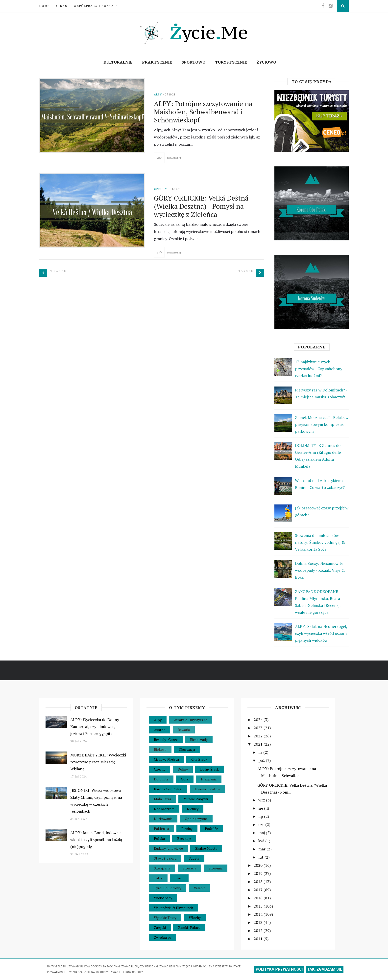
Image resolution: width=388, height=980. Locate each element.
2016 (259, 898)
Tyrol (179, 878)
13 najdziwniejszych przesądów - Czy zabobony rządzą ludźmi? (319, 369)
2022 (259, 736)
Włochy (195, 918)
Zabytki (160, 927)
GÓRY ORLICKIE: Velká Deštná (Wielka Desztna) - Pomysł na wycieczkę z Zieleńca (201, 206)
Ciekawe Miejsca (166, 759)
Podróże (211, 829)
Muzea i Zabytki (196, 799)
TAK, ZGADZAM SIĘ (325, 969)
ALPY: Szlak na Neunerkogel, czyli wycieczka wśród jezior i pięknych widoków (321, 633)
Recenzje (184, 838)
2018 (259, 882)
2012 (259, 931)
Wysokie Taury (165, 918)
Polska (159, 838)
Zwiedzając (162, 937)
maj (262, 833)
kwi (262, 841)
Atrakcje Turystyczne (191, 720)
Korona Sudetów (207, 789)
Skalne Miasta (206, 848)
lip (261, 816)
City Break (199, 759)
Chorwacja (187, 749)
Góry (185, 779)
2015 (259, 906)
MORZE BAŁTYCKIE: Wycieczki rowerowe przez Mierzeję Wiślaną (98, 762)
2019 (259, 873)
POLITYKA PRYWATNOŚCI (279, 969)
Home (45, 6)
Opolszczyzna (196, 819)
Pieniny (187, 829)
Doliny (183, 769)
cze (262, 824)
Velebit (199, 888)
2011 (259, 939)
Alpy (158, 94)
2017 (259, 890)
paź (262, 760)
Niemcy (193, 809)
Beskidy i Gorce (166, 740)
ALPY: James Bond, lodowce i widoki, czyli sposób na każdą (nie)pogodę (96, 840)
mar (262, 849)
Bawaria (184, 730)
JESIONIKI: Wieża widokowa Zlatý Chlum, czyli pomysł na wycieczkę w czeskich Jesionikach (96, 801)
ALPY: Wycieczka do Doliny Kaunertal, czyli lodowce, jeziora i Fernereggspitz (95, 727)
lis (261, 752)
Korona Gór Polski (168, 789)
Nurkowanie (163, 819)
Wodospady (163, 898)
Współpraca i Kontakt (96, 6)
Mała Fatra (162, 799)
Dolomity (161, 779)
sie (261, 808)
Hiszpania (209, 779)
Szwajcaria (162, 868)
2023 (259, 728)
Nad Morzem (164, 809)
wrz (262, 800)
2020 (259, 865)
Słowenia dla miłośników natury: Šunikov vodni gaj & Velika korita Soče (320, 542)
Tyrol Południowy (168, 888)
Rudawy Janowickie (168, 848)
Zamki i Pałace (189, 927)
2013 (259, 922)
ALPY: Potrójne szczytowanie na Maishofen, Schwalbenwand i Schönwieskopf (203, 112)
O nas (62, 6)
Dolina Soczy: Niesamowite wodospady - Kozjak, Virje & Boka (320, 570)
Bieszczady (199, 740)
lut (261, 857)
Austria (160, 730)
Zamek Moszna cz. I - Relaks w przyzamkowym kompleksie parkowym (322, 424)
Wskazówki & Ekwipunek (173, 908)
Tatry (158, 878)
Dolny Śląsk (210, 769)
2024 (259, 720)
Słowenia (216, 868)
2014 (259, 914)
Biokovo (160, 749)
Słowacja (189, 868)
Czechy (160, 189)
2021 (259, 744)
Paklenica (161, 829)
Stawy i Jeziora (165, 858)
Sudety (194, 858)
